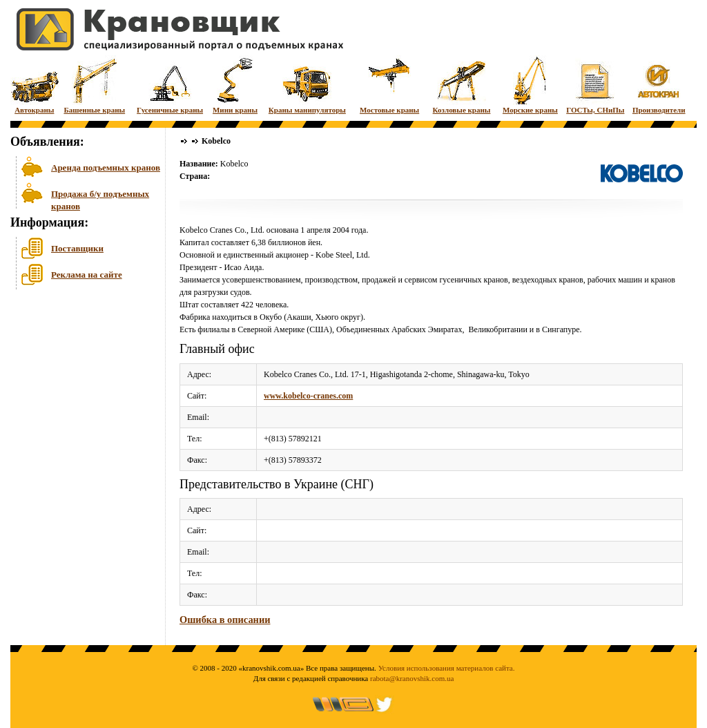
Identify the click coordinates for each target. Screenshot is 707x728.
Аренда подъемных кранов (106, 167)
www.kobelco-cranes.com (308, 396)
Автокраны (35, 85)
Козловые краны (462, 85)
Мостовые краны (389, 85)
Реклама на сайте (87, 275)
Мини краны (235, 85)
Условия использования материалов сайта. (447, 668)
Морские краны (530, 85)
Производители (659, 85)
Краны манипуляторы (307, 85)
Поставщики (77, 248)
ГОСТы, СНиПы (595, 85)
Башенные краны (94, 85)
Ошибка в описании (225, 620)
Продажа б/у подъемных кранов (100, 199)
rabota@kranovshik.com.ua (412, 678)
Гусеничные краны (170, 85)
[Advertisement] (79, 400)
